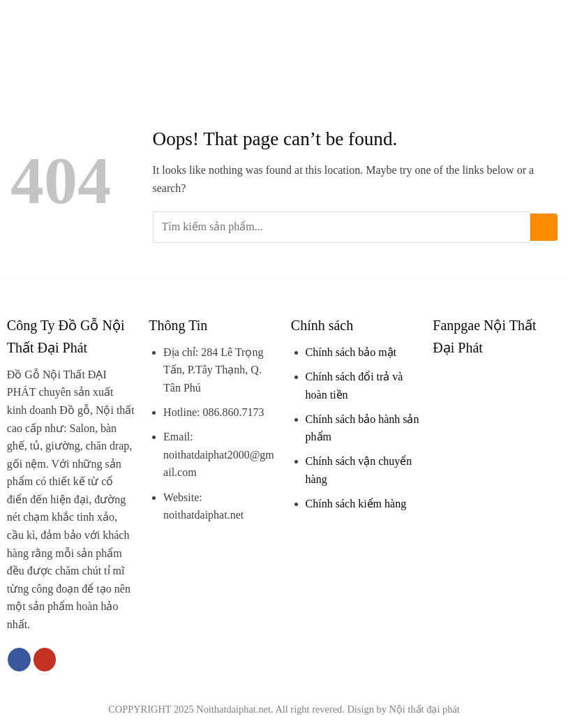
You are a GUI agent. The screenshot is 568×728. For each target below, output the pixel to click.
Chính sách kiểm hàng (356, 504)
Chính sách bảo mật (351, 352)
